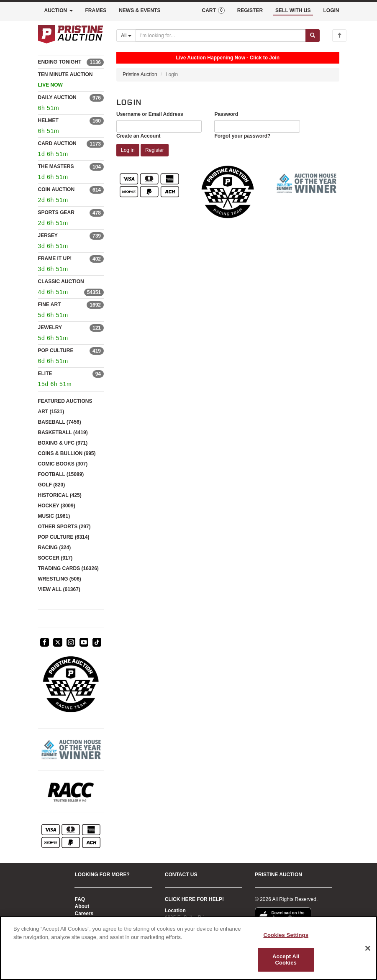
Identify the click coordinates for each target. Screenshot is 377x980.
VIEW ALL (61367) (59, 589)
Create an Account (138, 136)
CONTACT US (181, 875)
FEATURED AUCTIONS (65, 401)
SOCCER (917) (55, 558)
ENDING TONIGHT (60, 62)
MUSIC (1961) (54, 516)
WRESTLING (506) (60, 579)
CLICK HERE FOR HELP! (194, 899)
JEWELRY (50, 328)
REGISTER (250, 10)
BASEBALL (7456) (60, 422)
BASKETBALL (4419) (63, 432)
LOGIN (331, 10)
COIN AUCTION (56, 189)
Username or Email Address (150, 114)
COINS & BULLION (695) (67, 453)
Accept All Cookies (286, 960)
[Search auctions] (221, 36)
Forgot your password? (242, 136)
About (82, 906)
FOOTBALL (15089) (61, 474)
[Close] (368, 948)
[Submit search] (313, 36)
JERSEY (48, 235)
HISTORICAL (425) (60, 495)
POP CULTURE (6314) (64, 537)
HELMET (48, 120)
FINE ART (50, 304)
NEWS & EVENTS (140, 10)
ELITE (45, 374)
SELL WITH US (293, 10)
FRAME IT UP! (55, 258)
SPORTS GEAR (56, 212)
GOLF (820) (52, 485)
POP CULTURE (56, 351)
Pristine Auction (140, 74)
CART (213, 10)
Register (155, 150)
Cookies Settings (286, 935)
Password (226, 114)
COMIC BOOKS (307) (63, 464)
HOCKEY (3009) (57, 506)
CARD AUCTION (57, 143)
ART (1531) (51, 412)
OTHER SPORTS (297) (64, 527)
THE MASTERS (56, 166)
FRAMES (96, 10)
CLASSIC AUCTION (61, 281)
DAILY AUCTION (57, 97)
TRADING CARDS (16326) (68, 568)
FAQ (80, 899)
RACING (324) (55, 548)
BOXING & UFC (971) (63, 443)
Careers (84, 913)
